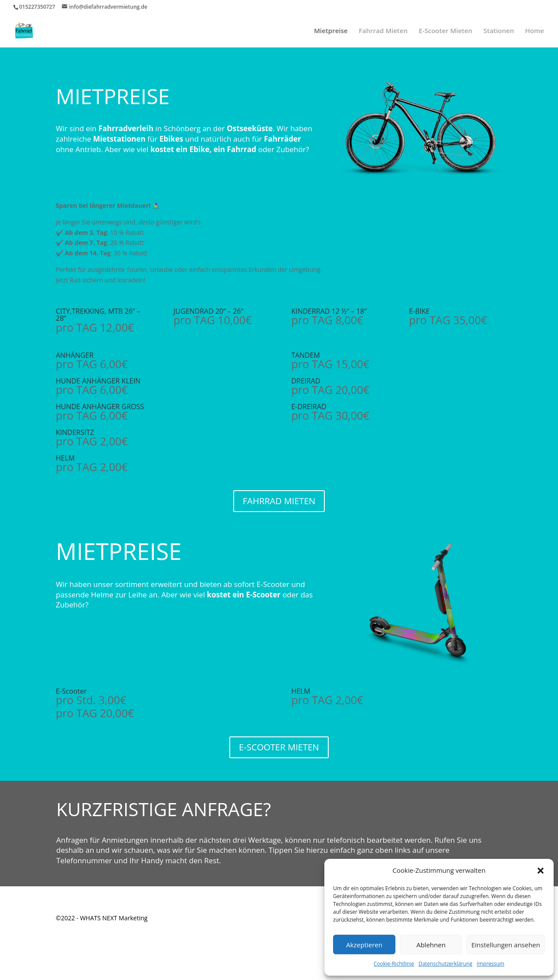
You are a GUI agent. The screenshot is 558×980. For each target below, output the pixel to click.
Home (535, 31)
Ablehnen (431, 945)
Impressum (491, 964)
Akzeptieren (364, 945)
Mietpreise (331, 31)
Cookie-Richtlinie (394, 964)
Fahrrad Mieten (383, 31)
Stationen (499, 31)
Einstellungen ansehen (506, 945)
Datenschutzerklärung (446, 964)
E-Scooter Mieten (446, 31)
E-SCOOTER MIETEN (279, 747)
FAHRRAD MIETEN (279, 501)
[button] (541, 871)
